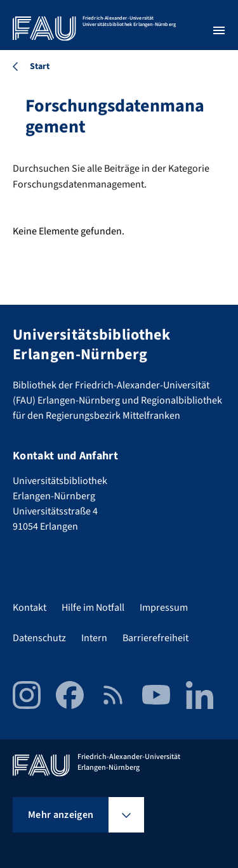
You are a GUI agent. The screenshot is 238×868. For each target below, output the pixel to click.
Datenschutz (39, 638)
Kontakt (30, 608)
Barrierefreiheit (155, 638)
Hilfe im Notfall (93, 608)
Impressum (164, 608)
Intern (94, 638)
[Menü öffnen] (219, 30)
